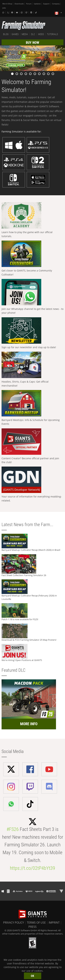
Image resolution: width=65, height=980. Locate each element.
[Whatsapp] (4, 12)
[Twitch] (27, 12)
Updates (37, 4)
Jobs (4, 8)
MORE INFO (29, 724)
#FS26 (13, 829)
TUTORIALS (52, 34)
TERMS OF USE (36, 923)
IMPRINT (54, 923)
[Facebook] (12, 12)
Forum (29, 4)
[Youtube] (17, 12)
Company (56, 4)
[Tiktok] (36, 12)
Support (46, 4)
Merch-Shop (7, 4)
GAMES (15, 34)
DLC (33, 34)
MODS (41, 34)
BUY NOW (32, 43)
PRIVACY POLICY (14, 923)
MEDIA (25, 34)
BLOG (6, 34)
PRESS (32, 927)
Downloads (19, 4)
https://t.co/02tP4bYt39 (32, 868)
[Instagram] (22, 12)
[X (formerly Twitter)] (8, 13)
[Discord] (32, 12)
